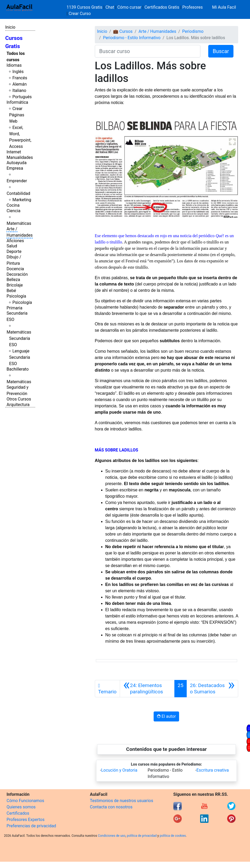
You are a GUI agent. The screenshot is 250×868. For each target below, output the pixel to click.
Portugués (22, 97)
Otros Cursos (19, 399)
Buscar (221, 51)
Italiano (19, 90)
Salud (12, 246)
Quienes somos (21, 807)
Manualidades (20, 157)
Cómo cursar (129, 7)
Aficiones (15, 241)
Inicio (10, 27)
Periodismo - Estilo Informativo (132, 38)
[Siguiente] (212, 689)
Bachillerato (18, 369)
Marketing (22, 200)
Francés (20, 78)
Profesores (192, 7)
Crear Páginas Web (17, 115)
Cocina (13, 205)
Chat (110, 7)
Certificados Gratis (162, 7)
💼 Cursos (123, 31)
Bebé (11, 291)
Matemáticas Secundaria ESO (19, 338)
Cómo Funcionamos (25, 801)
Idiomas (14, 65)
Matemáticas (19, 223)
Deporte (14, 251)
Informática (17, 102)
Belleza (13, 280)
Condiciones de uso (112, 836)
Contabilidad (18, 193)
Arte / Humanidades (157, 31)
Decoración (17, 274)
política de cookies (173, 836)
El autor (166, 716)
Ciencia (14, 211)
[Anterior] (147, 689)
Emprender (17, 181)
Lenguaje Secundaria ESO (20, 357)
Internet (14, 152)
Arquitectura (18, 405)
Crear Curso (80, 14)
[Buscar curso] (148, 51)
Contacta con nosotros (111, 807)
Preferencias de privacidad (31, 826)
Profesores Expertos (25, 820)
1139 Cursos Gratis (85, 7)
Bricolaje (15, 285)
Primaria (14, 308)
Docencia (15, 269)
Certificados (18, 813)
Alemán (19, 84)
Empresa (15, 168)
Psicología (16, 296)
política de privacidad (142, 836)
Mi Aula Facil (224, 7)
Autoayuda (17, 163)
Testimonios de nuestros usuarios (121, 801)
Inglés (18, 72)
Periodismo (193, 31)
